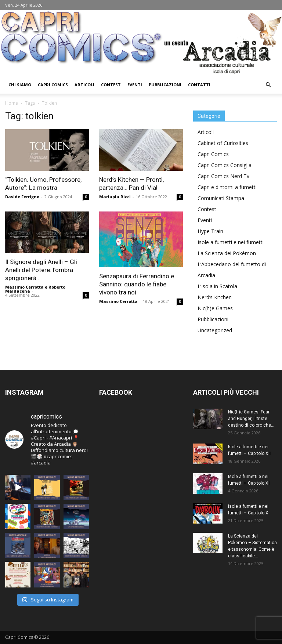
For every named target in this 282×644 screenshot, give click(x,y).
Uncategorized (215, 330)
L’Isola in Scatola (217, 286)
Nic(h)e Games (215, 308)
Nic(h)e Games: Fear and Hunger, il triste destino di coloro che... (251, 419)
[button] (268, 85)
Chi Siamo (20, 85)
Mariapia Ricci (115, 197)
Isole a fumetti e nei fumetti (231, 242)
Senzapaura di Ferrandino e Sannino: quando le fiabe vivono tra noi (137, 284)
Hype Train (210, 231)
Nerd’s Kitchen (215, 297)
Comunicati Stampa (221, 198)
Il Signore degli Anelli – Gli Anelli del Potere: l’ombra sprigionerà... (41, 270)
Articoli (84, 85)
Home (12, 103)
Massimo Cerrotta (24, 287)
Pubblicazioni (165, 85)
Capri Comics (53, 85)
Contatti (199, 85)
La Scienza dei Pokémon (227, 253)
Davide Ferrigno (22, 197)
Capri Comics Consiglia (225, 165)
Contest (111, 85)
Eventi (135, 85)
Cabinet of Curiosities (223, 143)
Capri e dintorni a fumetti (227, 187)
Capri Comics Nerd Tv (223, 176)
